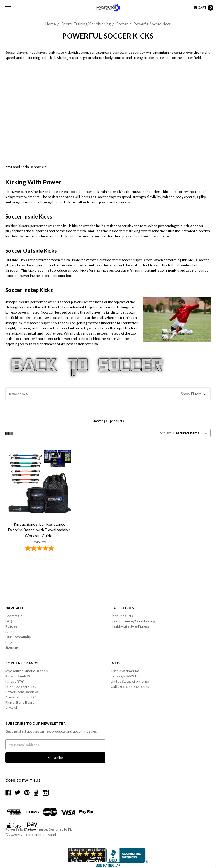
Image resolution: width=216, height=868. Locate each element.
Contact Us (14, 616)
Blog (9, 642)
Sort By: (164, 433)
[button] (108, 394)
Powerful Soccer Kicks (152, 24)
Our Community (18, 637)
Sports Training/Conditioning (86, 24)
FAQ (9, 621)
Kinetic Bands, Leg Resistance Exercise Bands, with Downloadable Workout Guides (39, 530)
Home (51, 24)
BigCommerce (36, 829)
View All (11, 708)
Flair (71, 829)
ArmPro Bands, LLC (20, 697)
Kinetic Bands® (17, 676)
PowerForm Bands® (21, 692)
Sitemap (11, 647)
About (10, 632)
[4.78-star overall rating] (39, 549)
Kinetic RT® (15, 681)
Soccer (122, 24)
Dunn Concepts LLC (20, 687)
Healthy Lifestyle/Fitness (130, 626)
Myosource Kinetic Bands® (27, 671)
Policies (11, 626)
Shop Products (122, 616)
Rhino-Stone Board (20, 702)
